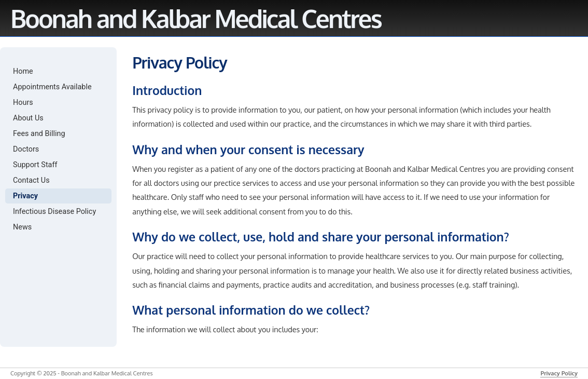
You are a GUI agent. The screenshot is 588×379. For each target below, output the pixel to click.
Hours (23, 103)
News (22, 227)
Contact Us (31, 180)
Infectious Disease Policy (54, 212)
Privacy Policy (559, 373)
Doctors (26, 149)
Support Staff (35, 165)
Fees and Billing (39, 134)
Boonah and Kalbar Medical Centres (196, 18)
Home (23, 71)
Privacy (25, 196)
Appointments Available (52, 87)
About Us (28, 118)
